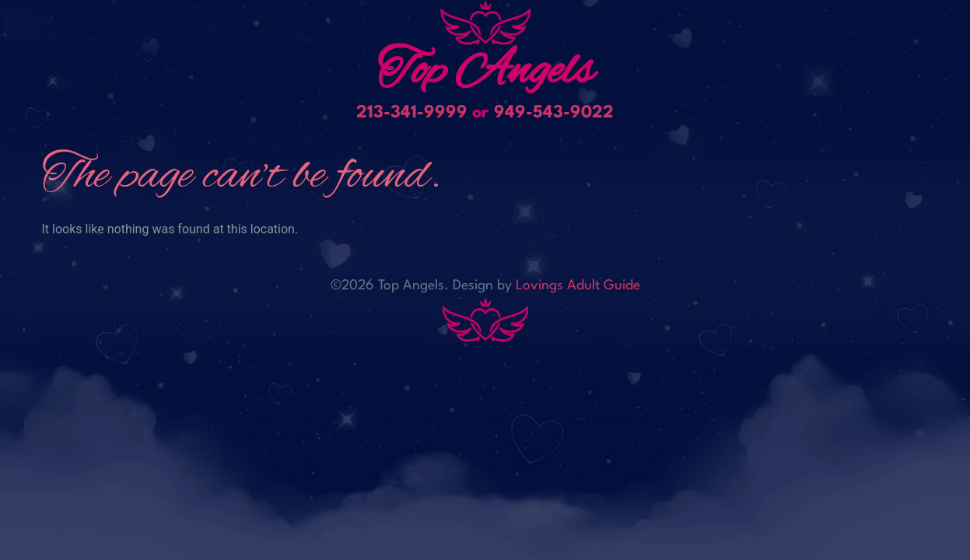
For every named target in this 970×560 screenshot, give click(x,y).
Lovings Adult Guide (578, 286)
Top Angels (485, 72)
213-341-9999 (412, 113)
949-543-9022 (554, 113)
